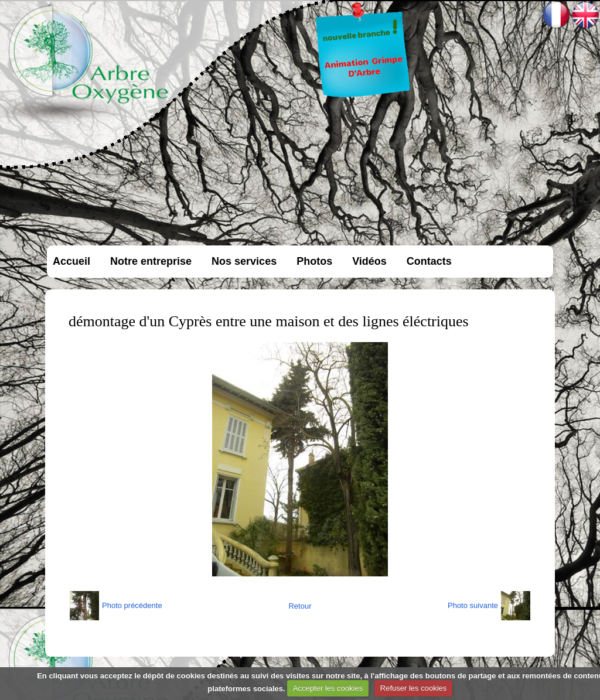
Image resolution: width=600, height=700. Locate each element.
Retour (300, 606)
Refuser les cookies (413, 688)
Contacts (429, 261)
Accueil (71, 261)
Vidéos (369, 261)
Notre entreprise (151, 261)
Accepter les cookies (328, 688)
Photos (314, 261)
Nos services (244, 261)
